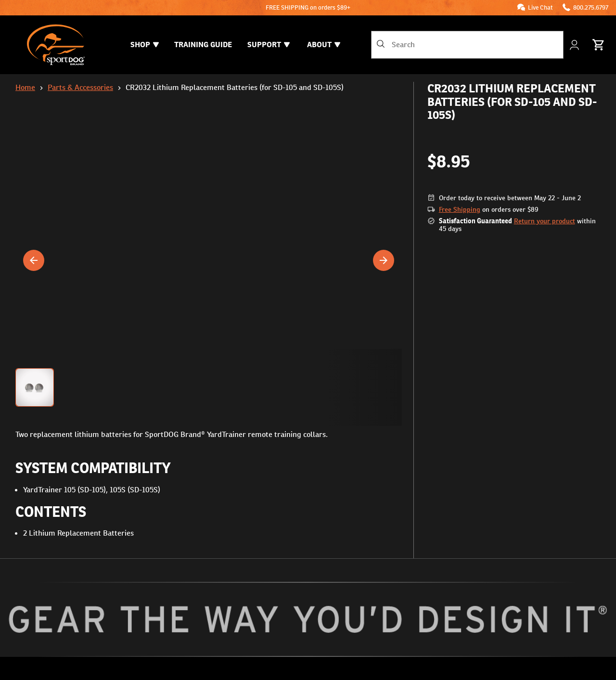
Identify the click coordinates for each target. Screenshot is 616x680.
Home (25, 87)
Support (269, 45)
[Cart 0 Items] (599, 45)
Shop (145, 45)
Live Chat (540, 7)
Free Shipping (460, 209)
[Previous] (34, 260)
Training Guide (203, 45)
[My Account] (575, 45)
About (324, 45)
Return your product (545, 221)
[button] (209, 387)
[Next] (384, 260)
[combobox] (467, 45)
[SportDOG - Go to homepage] (56, 45)
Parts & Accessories (80, 87)
